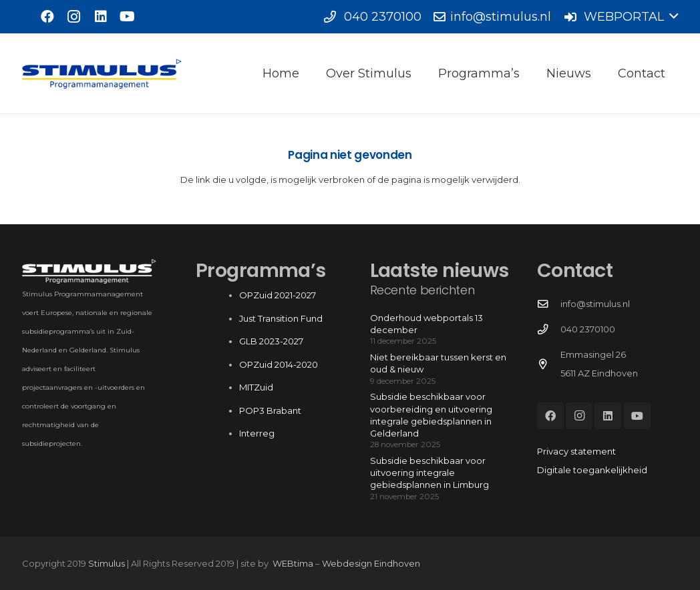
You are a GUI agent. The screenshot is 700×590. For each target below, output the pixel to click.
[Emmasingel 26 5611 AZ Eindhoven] (549, 364)
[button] (621, 17)
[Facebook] (47, 17)
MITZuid (256, 387)
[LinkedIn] (101, 17)
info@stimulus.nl (595, 304)
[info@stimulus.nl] (549, 304)
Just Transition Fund (282, 318)
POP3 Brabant (270, 410)
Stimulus (107, 563)
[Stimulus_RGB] (102, 74)
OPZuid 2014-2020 (279, 364)
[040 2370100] (549, 330)
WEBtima (293, 563)
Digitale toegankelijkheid (592, 470)
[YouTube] (128, 17)
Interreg (257, 433)
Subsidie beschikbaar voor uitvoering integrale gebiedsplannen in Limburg (429, 473)
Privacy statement (576, 451)
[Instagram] (74, 17)
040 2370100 (588, 329)
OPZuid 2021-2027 (278, 295)
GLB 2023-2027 (271, 341)
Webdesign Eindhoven (371, 563)
